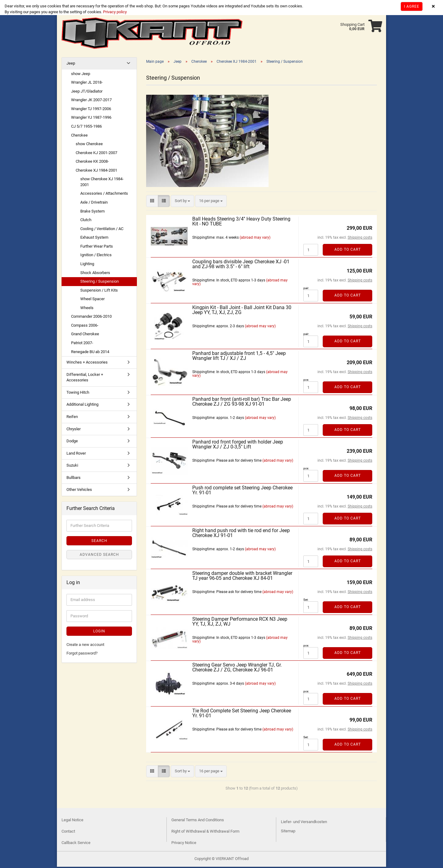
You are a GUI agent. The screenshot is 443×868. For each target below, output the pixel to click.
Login (99, 632)
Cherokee (79, 136)
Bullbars (74, 479)
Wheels (87, 309)
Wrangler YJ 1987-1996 (91, 119)
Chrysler (74, 430)
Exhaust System (94, 239)
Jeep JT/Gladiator (87, 92)
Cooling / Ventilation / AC (102, 230)
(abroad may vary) (255, 239)
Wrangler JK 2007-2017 (91, 101)
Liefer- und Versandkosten (304, 823)
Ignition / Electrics (96, 256)
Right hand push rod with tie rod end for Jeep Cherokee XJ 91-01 (241, 534)
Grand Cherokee (85, 335)
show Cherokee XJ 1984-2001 (102, 183)
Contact (68, 832)
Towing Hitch (78, 394)
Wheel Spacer (92, 300)
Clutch (86, 221)
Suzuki (72, 466)
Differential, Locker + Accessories (85, 379)
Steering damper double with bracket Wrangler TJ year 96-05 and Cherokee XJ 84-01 (242, 577)
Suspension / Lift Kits (99, 291)
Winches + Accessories (87, 363)
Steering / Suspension (100, 283)
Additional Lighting (82, 406)
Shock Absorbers (95, 274)
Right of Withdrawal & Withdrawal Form (205, 832)
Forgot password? (82, 654)
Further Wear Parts (97, 247)
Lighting (87, 265)
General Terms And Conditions (198, 821)
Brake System (92, 212)
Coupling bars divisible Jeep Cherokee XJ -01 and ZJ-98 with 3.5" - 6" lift (241, 265)
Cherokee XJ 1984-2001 (96, 171)
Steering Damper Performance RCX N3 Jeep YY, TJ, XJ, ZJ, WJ (240, 623)
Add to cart (348, 251)
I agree (412, 6)
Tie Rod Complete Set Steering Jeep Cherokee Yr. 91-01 (242, 714)
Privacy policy (114, 12)
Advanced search (99, 556)
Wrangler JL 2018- (87, 84)
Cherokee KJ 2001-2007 (96, 154)
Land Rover (76, 454)
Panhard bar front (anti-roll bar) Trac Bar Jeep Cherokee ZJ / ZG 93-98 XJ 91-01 (242, 403)
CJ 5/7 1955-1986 (86, 127)
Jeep (71, 64)
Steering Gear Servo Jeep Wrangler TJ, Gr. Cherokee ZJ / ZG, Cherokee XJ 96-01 (237, 669)
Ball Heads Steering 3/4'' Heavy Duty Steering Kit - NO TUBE (241, 223)
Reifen (72, 418)
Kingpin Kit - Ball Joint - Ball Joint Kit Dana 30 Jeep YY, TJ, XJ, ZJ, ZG (242, 311)
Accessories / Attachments (104, 195)
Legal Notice (72, 821)
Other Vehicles (79, 491)
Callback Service (76, 844)
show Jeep (81, 75)
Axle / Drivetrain (94, 203)
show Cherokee (89, 145)
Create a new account (85, 646)
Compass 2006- (85, 326)
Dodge (72, 442)
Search (99, 542)
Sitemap (288, 832)
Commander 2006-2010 (91, 318)
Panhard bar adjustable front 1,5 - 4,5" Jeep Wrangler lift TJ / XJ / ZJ (239, 357)
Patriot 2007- (82, 344)
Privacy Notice (184, 844)
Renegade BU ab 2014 (90, 353)
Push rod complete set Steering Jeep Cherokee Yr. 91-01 (242, 491)
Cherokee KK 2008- (92, 163)
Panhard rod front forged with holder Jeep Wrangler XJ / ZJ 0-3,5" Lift (238, 446)
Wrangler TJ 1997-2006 (91, 110)
